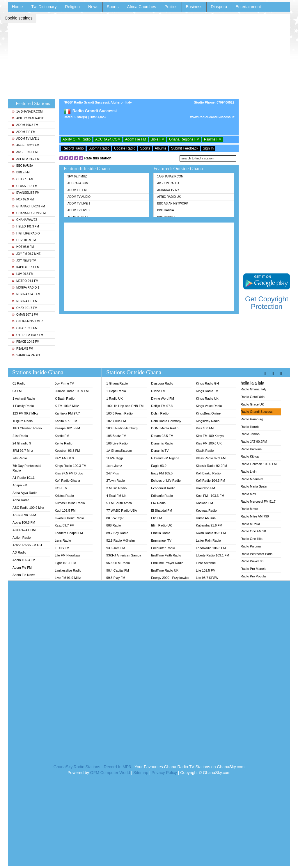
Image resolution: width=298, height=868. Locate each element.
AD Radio (19, 552)
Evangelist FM (25, 193)
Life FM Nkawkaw (67, 555)
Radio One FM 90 (253, 531)
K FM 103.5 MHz (67, 406)
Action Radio (22, 538)
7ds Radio (20, 458)
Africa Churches (142, 7)
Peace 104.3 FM (25, 342)
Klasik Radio (205, 451)
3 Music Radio (116, 488)
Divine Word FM (163, 399)
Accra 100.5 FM (24, 522)
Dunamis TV (160, 451)
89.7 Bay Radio (117, 533)
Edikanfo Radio (162, 496)
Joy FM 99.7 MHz (26, 254)
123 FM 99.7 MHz (25, 413)
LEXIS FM (62, 548)
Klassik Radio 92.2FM (211, 466)
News (93, 7)
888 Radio (113, 525)
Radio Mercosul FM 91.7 (258, 501)
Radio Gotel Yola (253, 397)
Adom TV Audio (79, 197)
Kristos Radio (64, 496)
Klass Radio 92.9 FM (211, 458)
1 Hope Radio (116, 391)
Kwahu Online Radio (69, 518)
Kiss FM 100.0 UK (209, 443)
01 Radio (19, 383)
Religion (73, 7)
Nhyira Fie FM (25, 301)
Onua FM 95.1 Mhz (27, 321)
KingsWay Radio (208, 421)
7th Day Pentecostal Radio (27, 468)
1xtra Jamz (114, 466)
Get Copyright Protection (267, 303)
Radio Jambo (250, 434)
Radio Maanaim (252, 479)
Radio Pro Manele (253, 569)
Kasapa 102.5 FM (67, 428)
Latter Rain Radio (208, 540)
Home (17, 7)
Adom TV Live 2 (79, 210)
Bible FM (21, 172)
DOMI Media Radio (165, 428)
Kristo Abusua (206, 518)
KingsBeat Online (208, 413)
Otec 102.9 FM (25, 328)
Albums (161, 148)
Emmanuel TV (161, 540)
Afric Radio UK (169, 197)
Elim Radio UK (162, 525)
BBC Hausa (22, 166)
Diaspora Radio (162, 383)
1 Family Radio (23, 406)
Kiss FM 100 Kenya (210, 436)
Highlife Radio (26, 233)
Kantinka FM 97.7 (67, 413)
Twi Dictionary (44, 7)
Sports (113, 7)
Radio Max (248, 494)
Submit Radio (99, 148)
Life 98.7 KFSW (207, 578)
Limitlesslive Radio (68, 570)
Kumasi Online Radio (70, 503)
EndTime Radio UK (165, 570)
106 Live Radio (117, 443)
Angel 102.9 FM (25, 145)
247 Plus (112, 473)
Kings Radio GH (207, 383)
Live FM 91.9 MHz (68, 578)
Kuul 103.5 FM (65, 511)
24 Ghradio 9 (22, 443)
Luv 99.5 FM (23, 274)
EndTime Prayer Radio (167, 563)
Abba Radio (21, 500)
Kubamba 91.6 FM (209, 525)
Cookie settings (19, 18)
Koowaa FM (204, 503)
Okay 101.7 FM (24, 308)
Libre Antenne (206, 563)
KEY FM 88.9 (64, 458)
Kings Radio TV (207, 391)
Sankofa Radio (26, 355)
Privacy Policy (164, 773)
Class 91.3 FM (24, 186)
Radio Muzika (250, 524)
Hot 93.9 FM (23, 247)
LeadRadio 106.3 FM (211, 548)
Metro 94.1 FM (25, 281)
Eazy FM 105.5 (162, 473)
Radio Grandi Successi (257, 412)
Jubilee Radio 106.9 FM (72, 391)
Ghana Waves (25, 220)
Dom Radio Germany (166, 421)
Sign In (208, 148)
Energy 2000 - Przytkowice (170, 578)
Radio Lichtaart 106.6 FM (259, 464)
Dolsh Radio (160, 413)
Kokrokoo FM (205, 488)
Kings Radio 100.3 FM (71, 466)
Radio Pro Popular (254, 576)
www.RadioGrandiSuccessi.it (212, 117)
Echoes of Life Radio (166, 481)
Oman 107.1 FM (25, 315)
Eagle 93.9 (159, 466)
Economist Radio (163, 488)
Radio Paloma (251, 546)
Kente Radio (64, 443)
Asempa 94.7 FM (26, 159)
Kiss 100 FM (205, 428)
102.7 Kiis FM (116, 421)
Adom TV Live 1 (25, 139)
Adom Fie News (24, 575)
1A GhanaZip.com (27, 112)
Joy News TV (24, 260)
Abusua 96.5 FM (24, 515)
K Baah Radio (65, 399)
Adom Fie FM (24, 132)
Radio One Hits (252, 539)
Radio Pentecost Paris (257, 554)
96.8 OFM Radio (118, 563)
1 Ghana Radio (117, 383)
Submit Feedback (185, 148)
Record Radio (73, 148)
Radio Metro (249, 509)
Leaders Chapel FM (69, 533)
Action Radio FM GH (27, 545)
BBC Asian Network (173, 203)
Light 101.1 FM (65, 563)
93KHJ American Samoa (124, 555)
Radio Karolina (251, 449)
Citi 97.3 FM (22, 179)
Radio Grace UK (252, 404)
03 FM (17, 391)
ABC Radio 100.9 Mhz (28, 508)
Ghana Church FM (28, 206)
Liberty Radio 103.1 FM (212, 555)
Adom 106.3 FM (25, 125)
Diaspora (219, 7)
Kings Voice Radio (209, 406)
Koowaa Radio (206, 511)
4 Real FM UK (116, 496)
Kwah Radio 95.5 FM (211, 533)
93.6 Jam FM (116, 548)
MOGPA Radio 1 (25, 288)
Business (194, 7)
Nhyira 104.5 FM (26, 294)
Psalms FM (22, 349)
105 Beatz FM (116, 436)
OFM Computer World (110, 773)
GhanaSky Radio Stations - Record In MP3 (92, 767)
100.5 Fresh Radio (119, 413)
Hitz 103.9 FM (24, 240)
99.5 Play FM (116, 578)
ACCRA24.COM (108, 139)
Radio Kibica (250, 456)
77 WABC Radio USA (121, 511)
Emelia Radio (160, 533)
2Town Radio (116, 481)
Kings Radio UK (207, 399)
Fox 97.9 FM (23, 199)
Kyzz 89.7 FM (64, 525)
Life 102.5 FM (206, 570)
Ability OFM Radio (28, 118)
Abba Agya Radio (25, 493)
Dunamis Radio (162, 443)
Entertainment (248, 7)
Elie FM (156, 518)
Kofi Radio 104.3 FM (210, 481)
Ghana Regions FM (29, 213)
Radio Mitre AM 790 (255, 516)
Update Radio (125, 148)
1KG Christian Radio (27, 428)
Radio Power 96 (252, 561)
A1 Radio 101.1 (24, 478)
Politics (171, 7)
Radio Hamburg (252, 419)
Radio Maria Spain (254, 486)
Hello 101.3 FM (25, 226)
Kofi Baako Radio (208, 473)
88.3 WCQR (115, 518)
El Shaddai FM (162, 511)
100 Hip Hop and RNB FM (125, 406)
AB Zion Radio (168, 183)
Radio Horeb (250, 427)
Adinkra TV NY (168, 190)
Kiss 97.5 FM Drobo (69, 473)
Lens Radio (63, 540)
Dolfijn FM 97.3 (162, 406)
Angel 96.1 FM (25, 152)
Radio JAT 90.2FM (254, 442)
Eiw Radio (158, 503)
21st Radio (20, 436)
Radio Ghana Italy (253, 389)
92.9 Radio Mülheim (120, 540)
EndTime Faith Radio (166, 555)
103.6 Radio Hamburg (122, 428)
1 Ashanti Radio (24, 399)
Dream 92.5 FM (162, 436)
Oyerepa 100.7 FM (27, 335)
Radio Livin (249, 472)
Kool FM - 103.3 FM (210, 496)
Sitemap (141, 773)
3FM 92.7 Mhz (77, 176)
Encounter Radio (163, 548)
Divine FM (158, 391)
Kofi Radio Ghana (67, 481)
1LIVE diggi (114, 458)
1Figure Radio (23, 421)
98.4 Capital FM (118, 570)
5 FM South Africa (119, 503)
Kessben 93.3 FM (67, 451)
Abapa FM (20, 485)
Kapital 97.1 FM (25, 267)
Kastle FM (62, 436)
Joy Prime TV (64, 383)
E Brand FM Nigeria (165, 458)
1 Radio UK (114, 399)
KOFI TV (61, 488)
